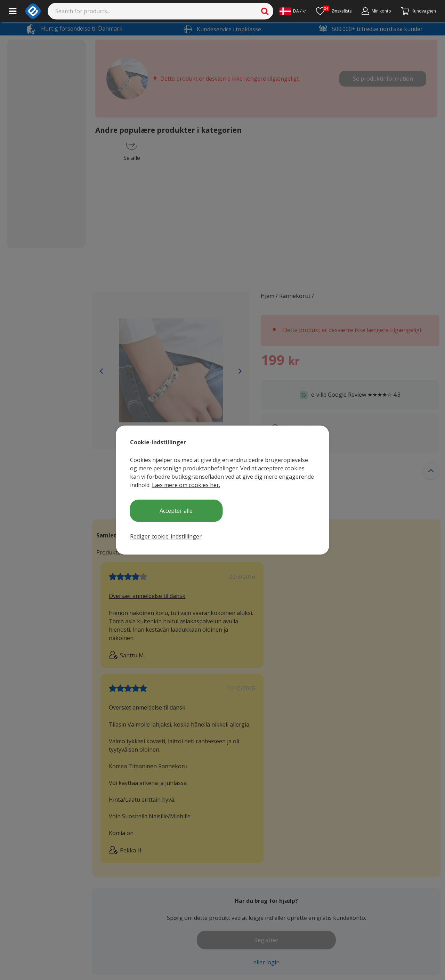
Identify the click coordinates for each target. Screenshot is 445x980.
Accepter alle (176, 511)
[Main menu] (13, 11)
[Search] (161, 11)
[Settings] (293, 11)
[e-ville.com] (33, 11)
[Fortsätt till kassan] (418, 11)
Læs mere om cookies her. (186, 485)
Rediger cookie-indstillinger (166, 536)
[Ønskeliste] (334, 11)
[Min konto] (376, 11)
